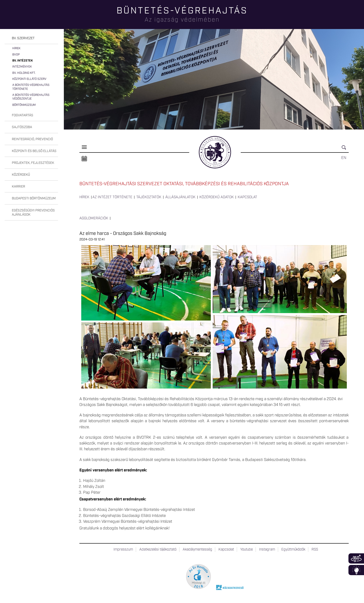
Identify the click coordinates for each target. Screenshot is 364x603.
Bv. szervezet (23, 38)
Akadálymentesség (197, 550)
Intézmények (22, 67)
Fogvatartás (23, 115)
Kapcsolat (247, 197)
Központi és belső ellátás (34, 151)
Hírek (16, 48)
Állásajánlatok (180, 197)
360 (356, 558)
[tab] (31, 38)
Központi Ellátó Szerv (29, 79)
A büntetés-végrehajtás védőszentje (31, 97)
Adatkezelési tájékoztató (158, 550)
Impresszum (123, 550)
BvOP (16, 55)
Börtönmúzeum (24, 105)
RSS (315, 550)
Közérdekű (21, 175)
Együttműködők (293, 550)
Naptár (84, 159)
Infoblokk (356, 570)
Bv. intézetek (23, 61)
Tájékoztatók (149, 197)
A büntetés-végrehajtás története (31, 87)
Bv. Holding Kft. (24, 73)
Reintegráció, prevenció (32, 139)
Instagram (267, 550)
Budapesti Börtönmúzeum (34, 198)
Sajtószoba (22, 127)
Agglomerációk (94, 218)
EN (344, 158)
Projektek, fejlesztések (33, 163)
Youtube (247, 550)
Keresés (345, 149)
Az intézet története (112, 197)
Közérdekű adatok (217, 197)
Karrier (18, 187)
